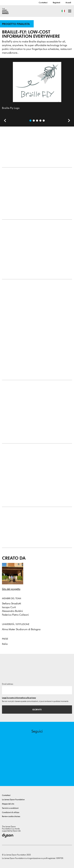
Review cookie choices (11, 816)
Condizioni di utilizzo (11, 812)
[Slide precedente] (4, 121)
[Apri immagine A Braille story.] (34, 121)
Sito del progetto (11, 589)
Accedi (68, 3)
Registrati (56, 3)
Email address (8, 684)
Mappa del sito (8, 804)
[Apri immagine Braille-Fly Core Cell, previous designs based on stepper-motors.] (37, 121)
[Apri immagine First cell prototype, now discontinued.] (44, 121)
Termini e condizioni (10, 808)
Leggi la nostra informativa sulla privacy (19, 698)
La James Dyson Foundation (13, 800)
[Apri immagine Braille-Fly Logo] (30, 121)
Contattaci (43, 3)
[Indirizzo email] (37, 690)
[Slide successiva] (68, 121)
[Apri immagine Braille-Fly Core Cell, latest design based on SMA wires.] (40, 121)
